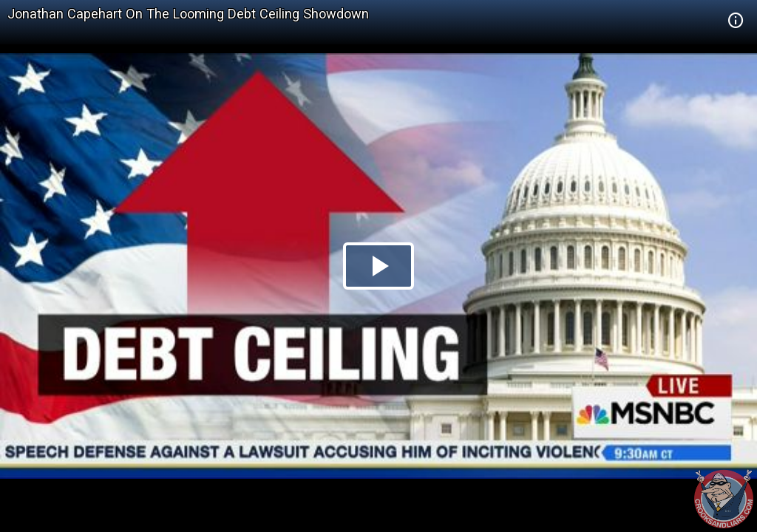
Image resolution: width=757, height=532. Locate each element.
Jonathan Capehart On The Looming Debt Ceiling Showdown (188, 14)
